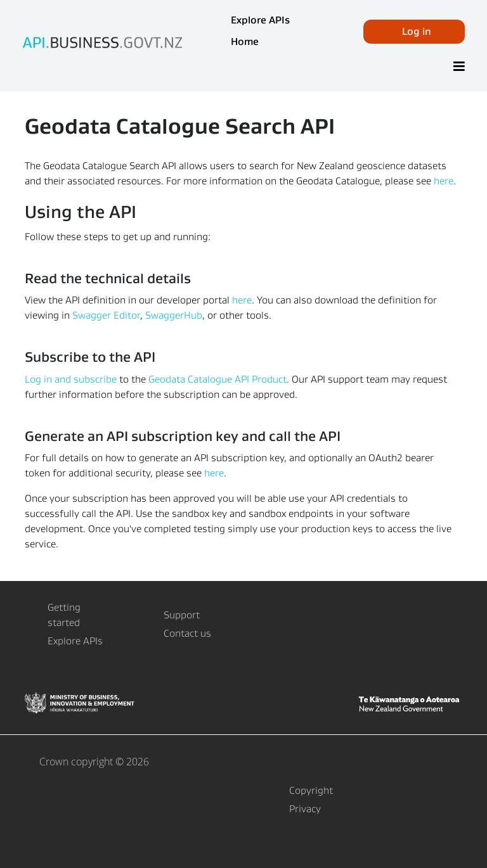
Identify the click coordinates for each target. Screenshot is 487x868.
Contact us (187, 633)
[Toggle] (459, 67)
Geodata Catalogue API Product (218, 379)
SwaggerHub (174, 315)
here (444, 181)
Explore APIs (260, 20)
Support (182, 615)
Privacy (305, 809)
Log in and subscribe (71, 379)
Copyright (311, 790)
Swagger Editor (106, 315)
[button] (414, 32)
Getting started (64, 615)
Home (245, 41)
